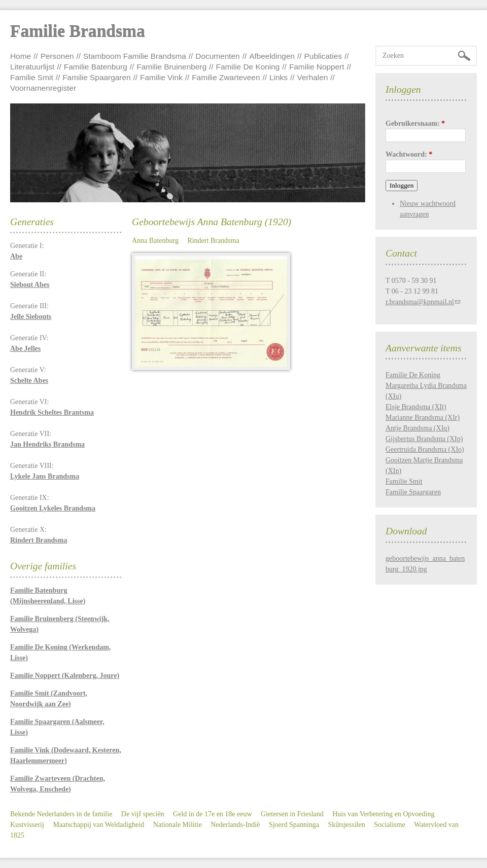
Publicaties (323, 56)
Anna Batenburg (155, 241)
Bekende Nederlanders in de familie (61, 814)
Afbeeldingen (272, 56)
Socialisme (389, 825)
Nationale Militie (178, 825)
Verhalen (313, 77)
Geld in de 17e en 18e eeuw (213, 814)
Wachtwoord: (409, 154)
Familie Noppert (317, 67)
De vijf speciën (143, 814)
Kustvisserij (27, 825)
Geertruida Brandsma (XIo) (425, 449)
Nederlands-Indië (235, 825)
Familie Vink (161, 77)
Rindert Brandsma (213, 241)
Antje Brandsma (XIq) (418, 428)
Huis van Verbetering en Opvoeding (383, 814)
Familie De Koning (248, 67)
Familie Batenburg (96, 67)
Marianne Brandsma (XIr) (423, 418)
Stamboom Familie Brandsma (135, 56)
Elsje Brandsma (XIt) (416, 407)
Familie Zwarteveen (226, 77)
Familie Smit (32, 77)
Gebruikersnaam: (415, 123)
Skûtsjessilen (347, 825)
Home (21, 56)
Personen (57, 56)
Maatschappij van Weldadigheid (98, 825)
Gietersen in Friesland (292, 814)
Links (279, 77)
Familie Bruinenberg (171, 67)
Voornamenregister (43, 88)
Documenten (217, 56)
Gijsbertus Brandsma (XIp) (424, 439)
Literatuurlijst (32, 67)
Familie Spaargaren (96, 77)
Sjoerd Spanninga (294, 825)
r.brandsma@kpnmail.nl (420, 302)
